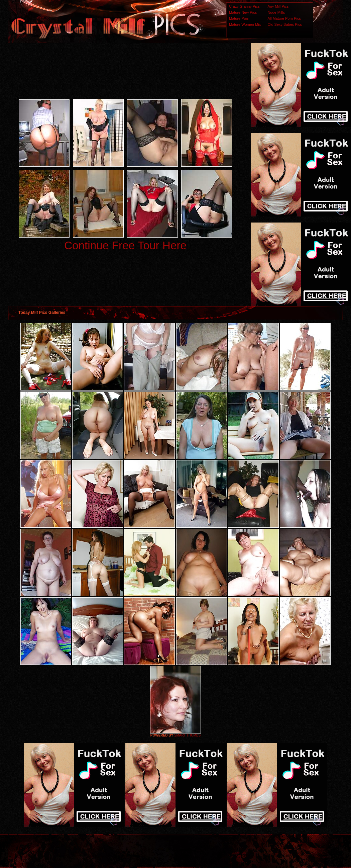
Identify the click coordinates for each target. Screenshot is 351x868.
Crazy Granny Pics (244, 6)
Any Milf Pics (278, 6)
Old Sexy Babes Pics (285, 24)
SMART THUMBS (187, 735)
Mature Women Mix (245, 24)
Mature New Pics (243, 12)
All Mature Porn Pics (284, 18)
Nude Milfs (276, 12)
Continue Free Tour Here (125, 245)
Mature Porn (239, 18)
